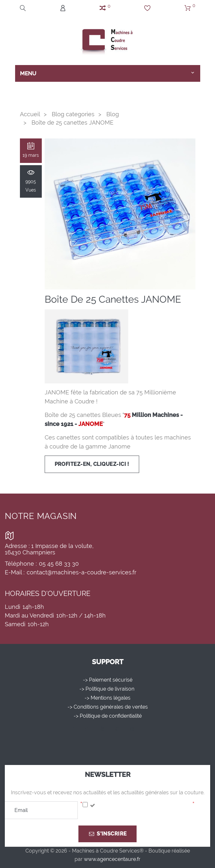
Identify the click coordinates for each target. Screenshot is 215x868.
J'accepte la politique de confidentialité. (144, 805)
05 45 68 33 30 (59, 564)
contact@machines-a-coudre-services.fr (81, 572)
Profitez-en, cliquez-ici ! (92, 464)
